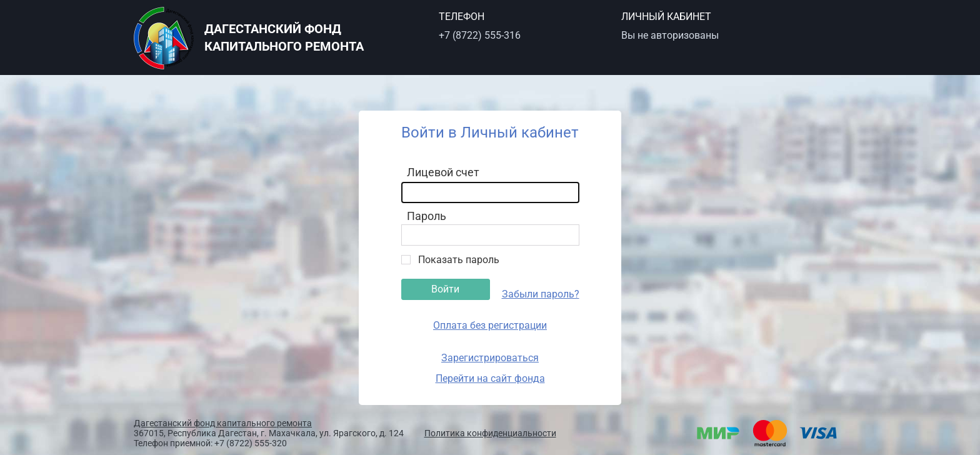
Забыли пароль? (541, 294)
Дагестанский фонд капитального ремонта (223, 423)
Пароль (427, 216)
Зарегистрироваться (490, 358)
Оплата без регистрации (490, 325)
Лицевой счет (443, 172)
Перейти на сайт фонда (490, 378)
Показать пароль (459, 260)
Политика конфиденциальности (490, 433)
